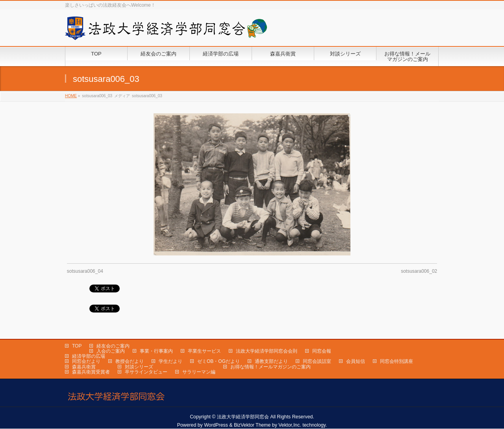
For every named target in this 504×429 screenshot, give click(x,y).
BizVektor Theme (252, 425)
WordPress (216, 425)
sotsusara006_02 (419, 271)
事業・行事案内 (156, 351)
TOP (77, 346)
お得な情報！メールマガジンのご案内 (271, 367)
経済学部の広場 (89, 356)
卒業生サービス (204, 351)
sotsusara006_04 (85, 271)
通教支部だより (271, 361)
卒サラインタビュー (146, 372)
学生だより (170, 361)
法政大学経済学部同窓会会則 (267, 351)
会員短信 (356, 361)
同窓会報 (322, 351)
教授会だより (130, 361)
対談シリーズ (139, 367)
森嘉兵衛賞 (84, 367)
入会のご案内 (111, 351)
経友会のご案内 (113, 346)
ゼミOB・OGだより (219, 361)
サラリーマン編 (199, 372)
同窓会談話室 (317, 361)
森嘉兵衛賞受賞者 (91, 372)
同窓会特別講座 (397, 361)
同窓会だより (86, 361)
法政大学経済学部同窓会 (243, 417)
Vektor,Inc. (290, 425)
